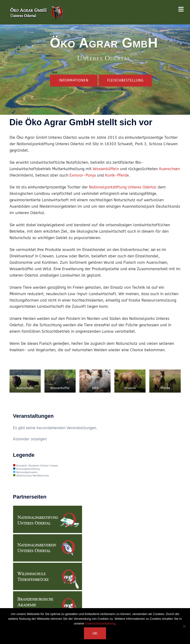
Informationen (74, 80)
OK (95, 633)
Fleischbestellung (125, 80)
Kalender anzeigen (30, 439)
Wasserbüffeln (106, 169)
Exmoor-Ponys (83, 175)
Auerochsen (169, 169)
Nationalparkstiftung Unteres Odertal (123, 187)
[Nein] (184, 626)
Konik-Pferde (117, 175)
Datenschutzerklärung (100, 623)
